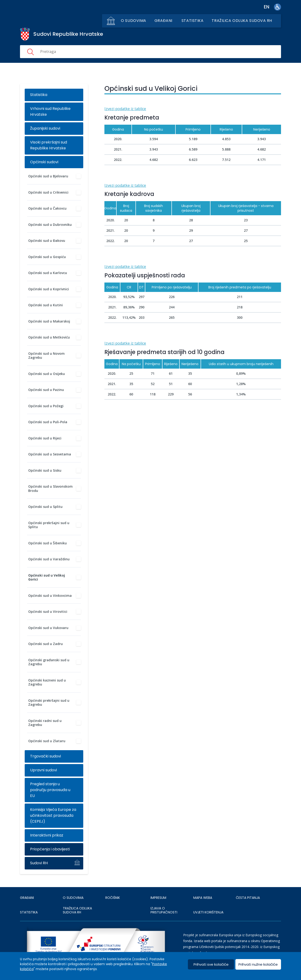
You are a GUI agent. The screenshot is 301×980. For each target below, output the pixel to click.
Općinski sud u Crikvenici (48, 192)
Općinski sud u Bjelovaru (48, 176)
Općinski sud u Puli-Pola (48, 422)
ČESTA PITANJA (248, 898)
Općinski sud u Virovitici (48, 612)
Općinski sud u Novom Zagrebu (46, 356)
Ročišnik (113, 898)
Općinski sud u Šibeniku (48, 543)
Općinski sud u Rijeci (45, 438)
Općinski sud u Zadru (46, 644)
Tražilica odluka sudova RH (242, 21)
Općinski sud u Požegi (46, 406)
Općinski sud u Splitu (45, 507)
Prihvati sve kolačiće (211, 964)
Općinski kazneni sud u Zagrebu (47, 682)
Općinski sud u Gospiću (47, 257)
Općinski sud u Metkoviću (49, 337)
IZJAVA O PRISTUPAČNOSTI (164, 910)
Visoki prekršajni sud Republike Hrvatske (49, 145)
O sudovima (134, 21)
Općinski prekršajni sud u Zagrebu (49, 703)
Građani (163, 21)
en (267, 7)
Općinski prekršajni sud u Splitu (49, 525)
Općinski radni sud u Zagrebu (45, 723)
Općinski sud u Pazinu (46, 390)
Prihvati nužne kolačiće (258, 964)
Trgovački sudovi (46, 756)
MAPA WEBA (203, 898)
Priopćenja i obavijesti (50, 849)
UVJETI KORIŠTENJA (208, 912)
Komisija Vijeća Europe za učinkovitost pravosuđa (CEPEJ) (53, 815)
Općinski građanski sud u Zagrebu (49, 662)
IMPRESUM (158, 898)
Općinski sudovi (44, 162)
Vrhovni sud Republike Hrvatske (50, 112)
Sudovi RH (39, 863)
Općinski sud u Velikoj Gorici (47, 577)
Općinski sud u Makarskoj (49, 321)
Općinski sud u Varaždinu (49, 559)
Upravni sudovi (44, 770)
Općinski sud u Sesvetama (50, 454)
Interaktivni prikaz (47, 835)
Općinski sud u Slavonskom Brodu (50, 488)
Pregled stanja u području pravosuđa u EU (50, 790)
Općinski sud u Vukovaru (48, 628)
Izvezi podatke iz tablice (125, 109)
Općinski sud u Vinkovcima (50, 596)
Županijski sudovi (45, 128)
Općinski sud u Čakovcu (47, 208)
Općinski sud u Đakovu (47, 241)
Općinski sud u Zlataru (47, 741)
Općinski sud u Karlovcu (48, 273)
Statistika (193, 21)
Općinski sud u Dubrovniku (50, 225)
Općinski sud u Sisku (45, 470)
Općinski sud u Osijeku (47, 374)
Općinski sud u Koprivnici (49, 289)
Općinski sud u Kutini (46, 305)
